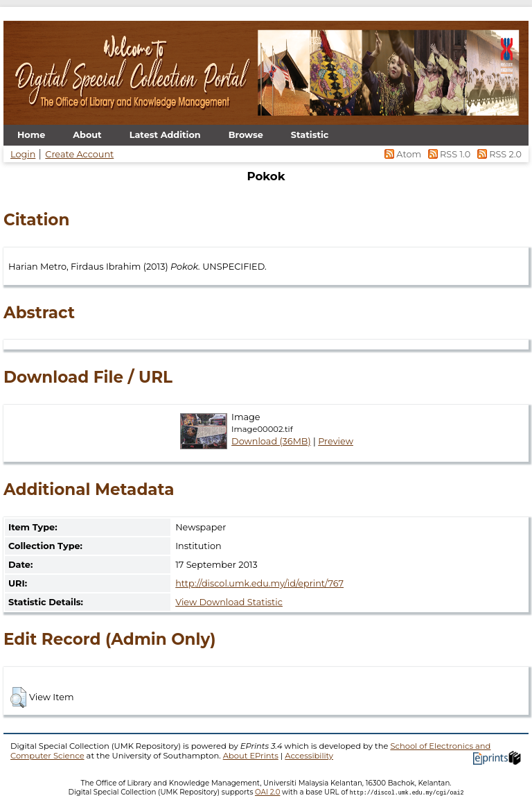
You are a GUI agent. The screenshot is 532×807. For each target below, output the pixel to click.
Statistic (310, 135)
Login (23, 154)
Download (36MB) (271, 441)
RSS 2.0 (497, 154)
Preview (336, 441)
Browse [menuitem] (246, 135)
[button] (18, 697)
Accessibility (309, 756)
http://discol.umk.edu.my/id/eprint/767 (259, 583)
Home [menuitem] (31, 135)
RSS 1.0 (448, 154)
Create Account (79, 154)
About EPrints (251, 756)
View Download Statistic (229, 602)
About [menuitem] (87, 135)
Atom (402, 154)
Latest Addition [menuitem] (165, 135)
